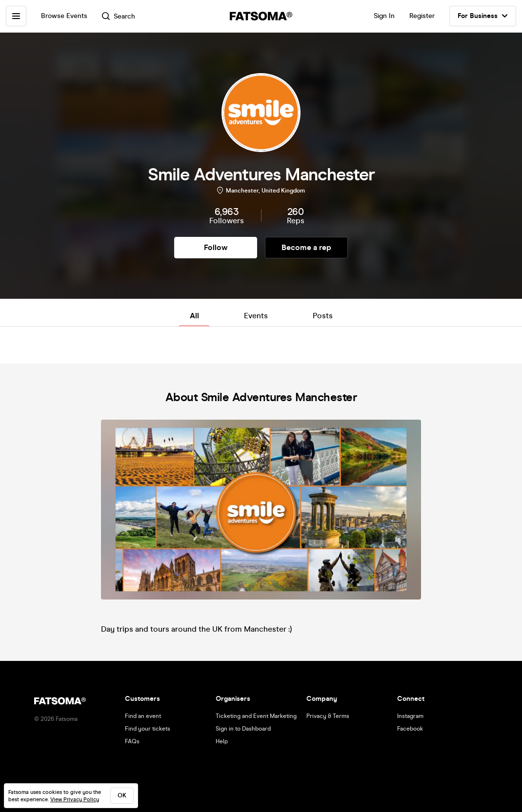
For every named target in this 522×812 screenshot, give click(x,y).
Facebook (410, 729)
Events (256, 316)
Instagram (410, 716)
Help (222, 741)
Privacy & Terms (328, 716)
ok (122, 795)
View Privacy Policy (75, 800)
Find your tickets (148, 729)
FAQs (132, 741)
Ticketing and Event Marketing (256, 716)
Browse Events (64, 16)
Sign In (384, 16)
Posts (323, 316)
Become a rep (306, 247)
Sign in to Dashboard (243, 729)
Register (422, 16)
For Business (483, 16)
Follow (216, 247)
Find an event (143, 716)
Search (119, 16)
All (194, 316)
